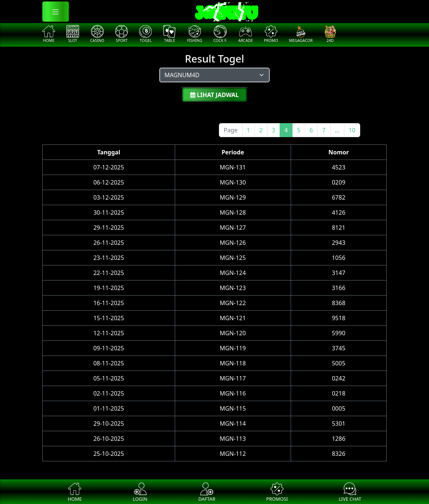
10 (352, 130)
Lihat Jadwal (214, 95)
